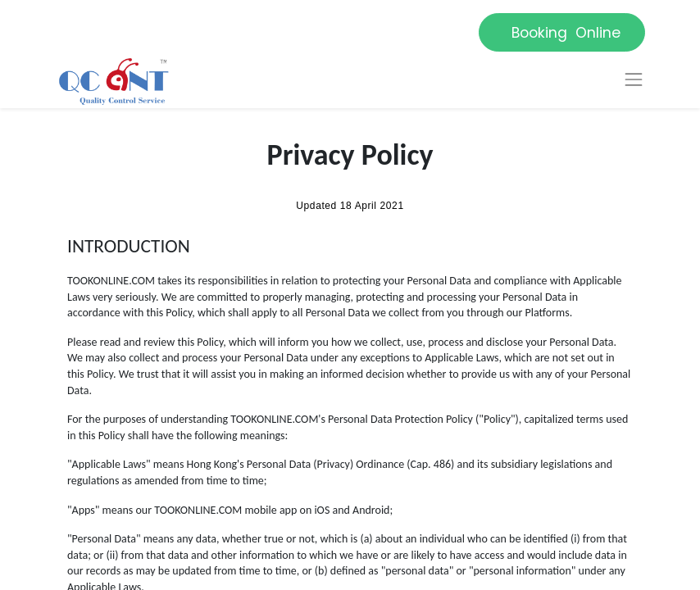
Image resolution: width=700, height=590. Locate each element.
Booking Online (562, 33)
